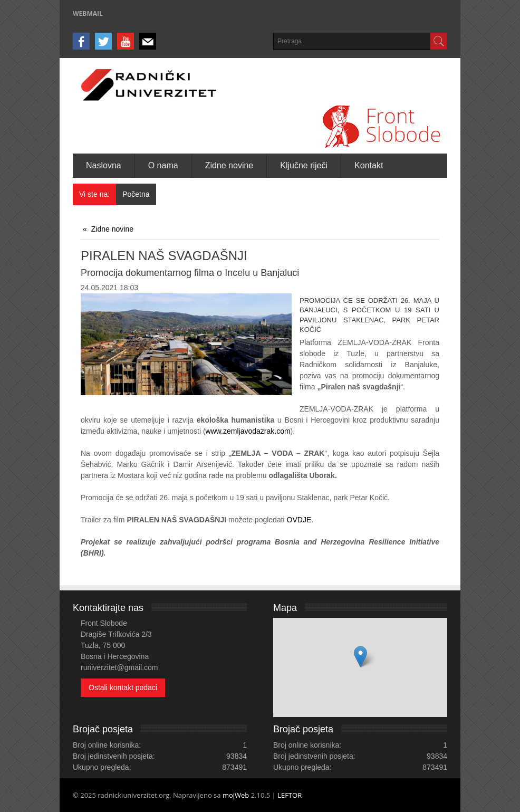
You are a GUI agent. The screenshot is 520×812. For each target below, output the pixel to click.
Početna (136, 194)
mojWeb (236, 795)
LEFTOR (290, 795)
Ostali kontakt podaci (123, 687)
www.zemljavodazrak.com (248, 431)
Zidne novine (112, 229)
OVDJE (299, 520)
